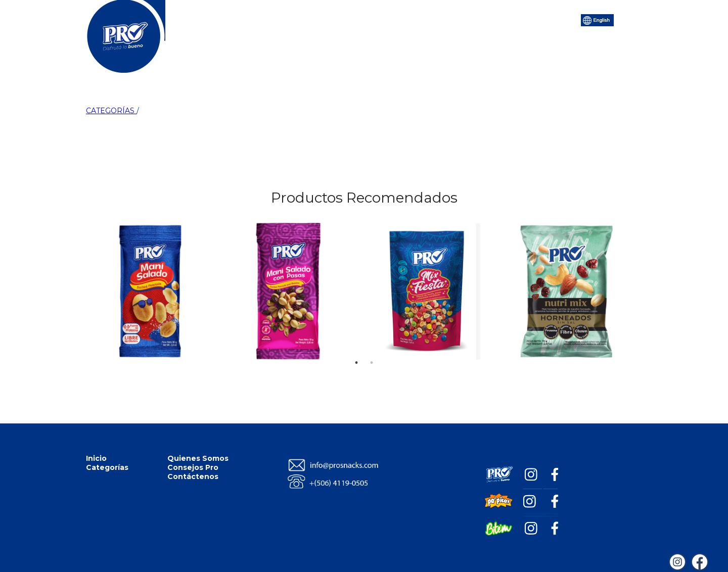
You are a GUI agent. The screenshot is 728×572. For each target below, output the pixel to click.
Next (623, 242)
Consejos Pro (419, 19)
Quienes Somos (198, 458)
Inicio (227, 19)
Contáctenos (488, 19)
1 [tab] (356, 348)
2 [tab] (372, 348)
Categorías (277, 19)
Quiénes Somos (346, 19)
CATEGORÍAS (111, 111)
